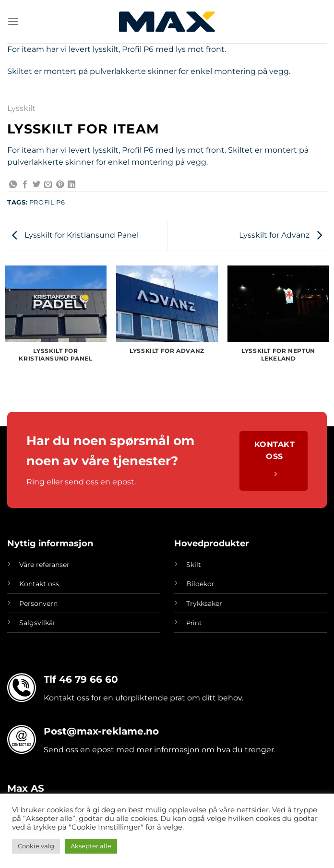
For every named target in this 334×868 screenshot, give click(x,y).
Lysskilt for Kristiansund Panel (75, 235)
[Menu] (13, 21)
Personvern (38, 603)
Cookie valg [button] (36, 846)
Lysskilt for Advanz (280, 235)
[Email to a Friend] (48, 185)
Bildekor (200, 584)
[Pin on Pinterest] (60, 185)
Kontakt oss (39, 584)
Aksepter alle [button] (91, 846)
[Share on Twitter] (36, 185)
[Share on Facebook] (25, 185)
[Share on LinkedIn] (72, 185)
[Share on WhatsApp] (13, 185)
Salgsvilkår (37, 623)
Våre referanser (44, 565)
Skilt (194, 565)
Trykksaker (204, 603)
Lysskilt (21, 108)
